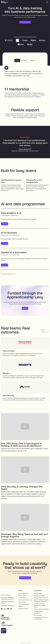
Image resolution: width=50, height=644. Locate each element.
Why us (20, 607)
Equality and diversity (39, 596)
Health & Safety (38, 594)
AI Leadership (22, 598)
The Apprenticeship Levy (25, 600)
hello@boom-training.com (8, 606)
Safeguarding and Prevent (41, 598)
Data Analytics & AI (24, 594)
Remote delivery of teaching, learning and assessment (41, 601)
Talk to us (25, 309)
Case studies (22, 602)
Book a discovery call (25, 22)
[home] (6, 2)
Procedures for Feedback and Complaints (40, 618)
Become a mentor (23, 609)
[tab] (17, 61)
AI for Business (22, 596)
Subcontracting (38, 615)
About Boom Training (24, 604)
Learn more (5, 224)
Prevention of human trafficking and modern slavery (40, 606)
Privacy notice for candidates (38, 612)
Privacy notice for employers (41, 609)
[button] (47, 2)
